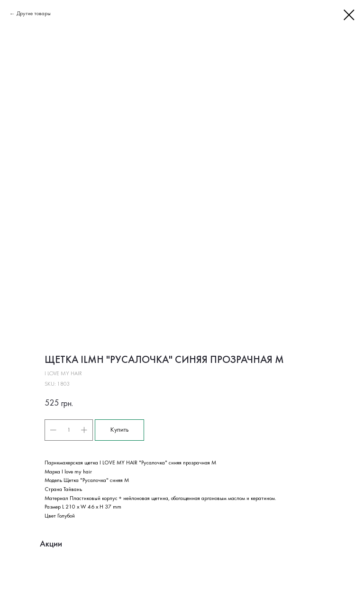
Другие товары (34, 14)
